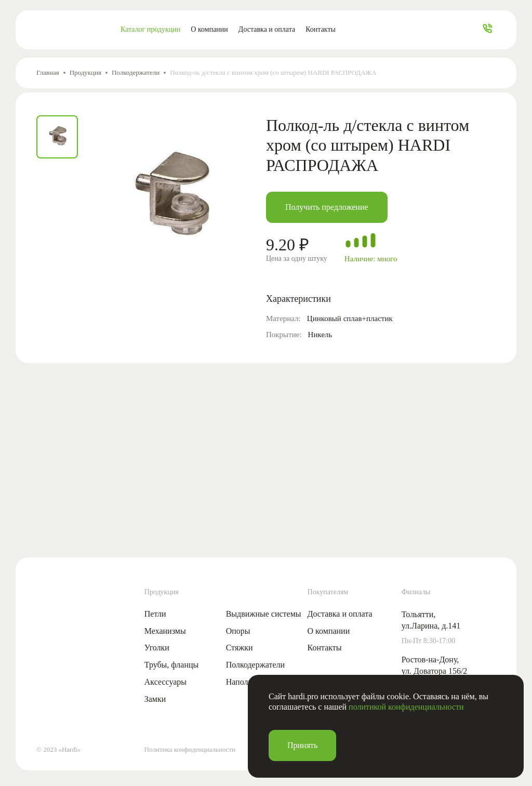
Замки (155, 699)
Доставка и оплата (267, 29)
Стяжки (240, 648)
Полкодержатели (136, 72)
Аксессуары (165, 682)
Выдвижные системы (264, 614)
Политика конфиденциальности (190, 749)
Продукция (85, 72)
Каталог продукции (150, 29)
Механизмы (165, 631)
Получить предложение (327, 207)
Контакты (321, 29)
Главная (48, 72)
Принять (302, 745)
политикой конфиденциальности (406, 707)
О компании (209, 29)
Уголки (157, 648)
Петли (155, 614)
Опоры (238, 631)
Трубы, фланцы (172, 665)
